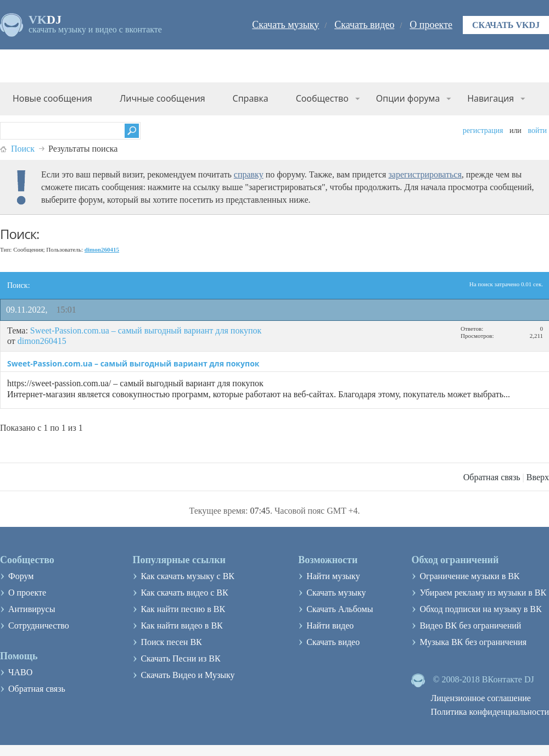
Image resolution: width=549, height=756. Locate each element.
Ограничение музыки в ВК (469, 576)
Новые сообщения (52, 98)
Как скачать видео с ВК (184, 593)
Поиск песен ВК (171, 642)
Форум (21, 576)
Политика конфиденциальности (490, 712)
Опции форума (408, 98)
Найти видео (330, 626)
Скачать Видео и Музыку (187, 675)
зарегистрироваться (425, 174)
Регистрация (483, 130)
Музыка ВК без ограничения (473, 642)
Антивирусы (32, 609)
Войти (537, 130)
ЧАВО (20, 672)
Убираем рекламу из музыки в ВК (483, 593)
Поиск (23, 149)
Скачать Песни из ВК (180, 658)
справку (249, 174)
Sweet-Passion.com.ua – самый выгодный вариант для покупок (146, 330)
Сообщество (322, 98)
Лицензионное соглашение (481, 698)
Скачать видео (364, 25)
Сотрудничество (39, 626)
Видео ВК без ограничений (470, 626)
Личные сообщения (163, 98)
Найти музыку (333, 576)
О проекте (431, 25)
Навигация (491, 98)
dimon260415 (42, 341)
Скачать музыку (285, 25)
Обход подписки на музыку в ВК (480, 609)
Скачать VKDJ (506, 25)
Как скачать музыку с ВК (187, 576)
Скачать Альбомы (340, 609)
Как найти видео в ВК (181, 626)
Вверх (538, 477)
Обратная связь (492, 477)
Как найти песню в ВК (183, 609)
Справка (251, 98)
